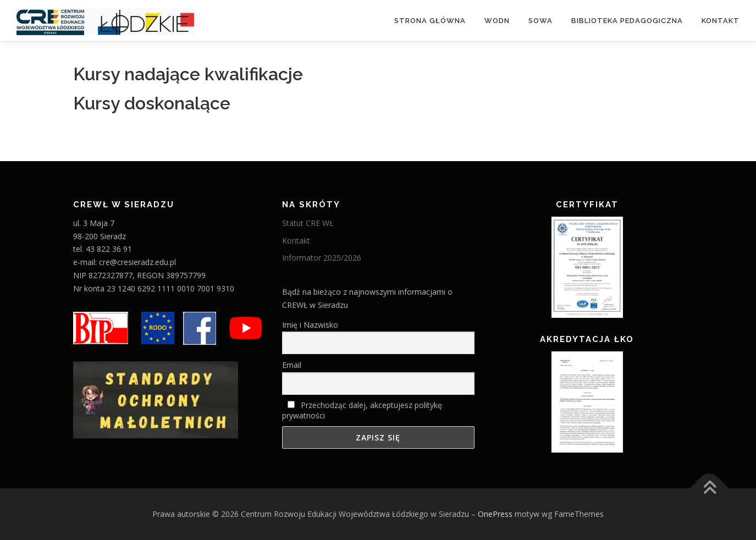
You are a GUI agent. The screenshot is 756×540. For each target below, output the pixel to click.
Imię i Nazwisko (310, 325)
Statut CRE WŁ (308, 223)
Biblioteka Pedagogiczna (627, 21)
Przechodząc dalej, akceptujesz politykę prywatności (362, 410)
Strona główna (430, 21)
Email (292, 365)
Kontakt (721, 21)
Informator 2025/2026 (322, 258)
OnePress (495, 514)
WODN (497, 21)
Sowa (540, 21)
